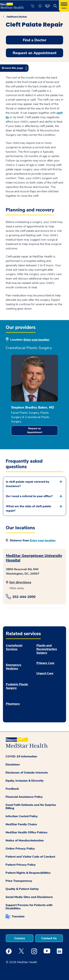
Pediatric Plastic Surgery (17, 686)
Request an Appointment (35, 430)
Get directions (20, 582)
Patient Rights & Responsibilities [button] (28, 873)
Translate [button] (18, 917)
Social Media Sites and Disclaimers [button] (29, 897)
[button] (32, 6)
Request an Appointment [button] (35, 53)
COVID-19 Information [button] (21, 756)
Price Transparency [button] (19, 881)
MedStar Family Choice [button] (21, 824)
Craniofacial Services (14, 647)
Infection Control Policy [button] (22, 816)
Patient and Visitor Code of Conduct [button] (30, 857)
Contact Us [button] (49, 938)
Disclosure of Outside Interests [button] (27, 773)
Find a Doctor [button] (35, 40)
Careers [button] (20, 938)
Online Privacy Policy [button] (20, 849)
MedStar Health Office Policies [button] (26, 832)
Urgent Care (45, 673)
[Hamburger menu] (64, 6)
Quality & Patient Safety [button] (22, 889)
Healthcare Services (17, 17)
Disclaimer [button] (13, 765)
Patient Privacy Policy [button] (21, 865)
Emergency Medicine (14, 667)
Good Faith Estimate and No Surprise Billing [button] (31, 807)
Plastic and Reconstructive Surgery (47, 649)
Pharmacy (13, 704)
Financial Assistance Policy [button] (24, 797)
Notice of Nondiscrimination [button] (25, 841)
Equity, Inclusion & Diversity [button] (25, 781)
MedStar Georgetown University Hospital (34, 558)
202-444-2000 (24, 597)
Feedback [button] (12, 789)
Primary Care (45, 663)
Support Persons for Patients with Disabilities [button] (29, 907)
